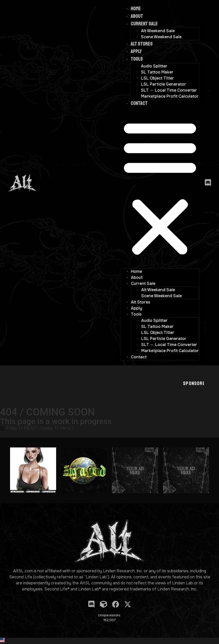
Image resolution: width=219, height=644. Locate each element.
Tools (137, 59)
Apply (136, 51)
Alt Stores (142, 44)
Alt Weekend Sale (158, 31)
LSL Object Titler (157, 78)
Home (136, 9)
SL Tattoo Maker (157, 72)
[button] (160, 188)
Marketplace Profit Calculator (170, 96)
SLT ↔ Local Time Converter (169, 90)
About (137, 16)
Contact (139, 103)
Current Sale (144, 24)
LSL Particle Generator (163, 84)
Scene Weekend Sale (161, 37)
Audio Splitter (154, 66)
